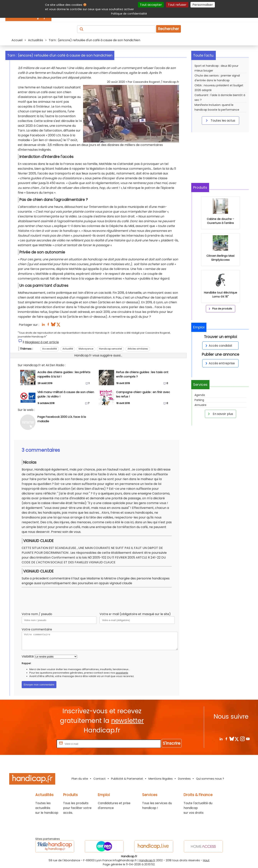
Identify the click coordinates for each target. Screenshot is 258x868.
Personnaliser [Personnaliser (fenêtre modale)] (203, 5)
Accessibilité (49, 349)
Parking (199, 400)
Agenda (200, 395)
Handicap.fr (147, 860)
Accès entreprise (219, 363)
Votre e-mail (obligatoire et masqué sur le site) (135, 614)
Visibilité (28, 656)
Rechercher (169, 29)
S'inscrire (172, 743)
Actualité (68, 349)
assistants (122, 673)
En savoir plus (220, 414)
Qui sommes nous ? (210, 779)
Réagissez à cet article (42, 342)
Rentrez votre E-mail (40, 744)
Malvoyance (86, 349)
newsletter (127, 721)
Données (184, 779)
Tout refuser (177, 5)
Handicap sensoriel (110, 349)
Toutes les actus (220, 120)
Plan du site (80, 779)
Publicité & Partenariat (127, 779)
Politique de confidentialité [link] (129, 14)
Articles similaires (138, 349)
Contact (100, 779)
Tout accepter (151, 5)
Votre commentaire (37, 629)
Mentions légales (161, 779)
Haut (206, 860)
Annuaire (200, 405)
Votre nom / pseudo (37, 614)
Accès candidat (218, 346)
